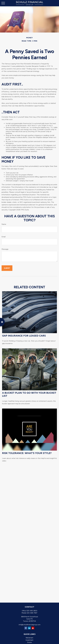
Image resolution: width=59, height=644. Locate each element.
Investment (29, 640)
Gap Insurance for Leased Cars (24, 336)
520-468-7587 (32, 613)
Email (4, 237)
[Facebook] (26, 628)
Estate (29, 642)
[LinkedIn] (29, 628)
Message (5, 249)
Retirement (29, 638)
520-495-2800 (32, 611)
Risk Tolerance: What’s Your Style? (27, 453)
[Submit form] (7, 268)
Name (4, 224)
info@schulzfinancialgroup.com (30, 625)
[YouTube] (33, 628)
